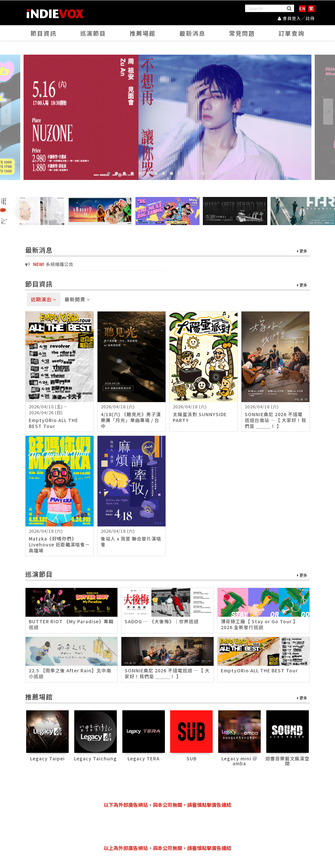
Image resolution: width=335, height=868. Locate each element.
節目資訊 (44, 33)
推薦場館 (143, 33)
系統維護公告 (49, 264)
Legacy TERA (144, 758)
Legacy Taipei (47, 758)
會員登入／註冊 (296, 18)
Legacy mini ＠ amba (239, 761)
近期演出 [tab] (44, 299)
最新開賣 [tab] (77, 299)
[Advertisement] (167, 826)
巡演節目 (93, 33)
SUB (192, 758)
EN (302, 8)
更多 (302, 251)
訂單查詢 (291, 33)
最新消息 (192, 33)
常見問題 (242, 33)
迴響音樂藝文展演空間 (287, 761)
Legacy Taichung (95, 758)
